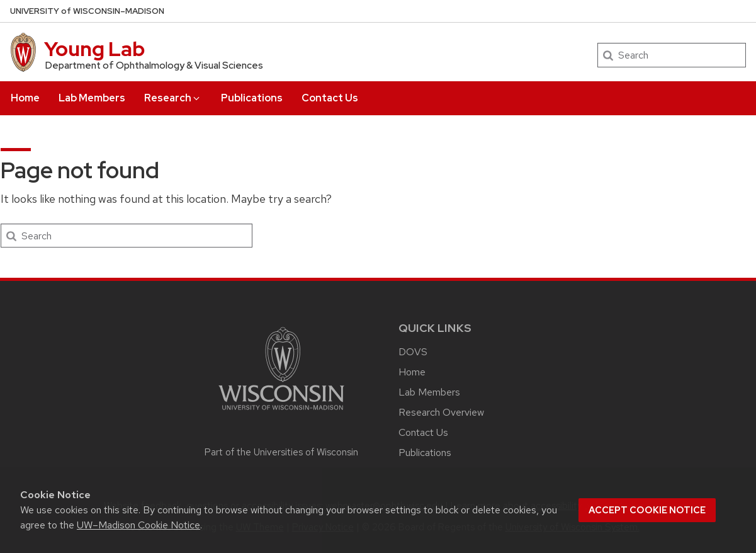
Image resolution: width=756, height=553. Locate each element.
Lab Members (92, 98)
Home (25, 98)
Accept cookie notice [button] (647, 510)
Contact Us (330, 98)
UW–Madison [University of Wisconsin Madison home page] (87, 11)
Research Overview (441, 412)
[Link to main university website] (281, 412)
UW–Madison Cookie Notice (138, 525)
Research (173, 98)
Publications (252, 98)
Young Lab (94, 49)
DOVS (413, 352)
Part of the (281, 452)
